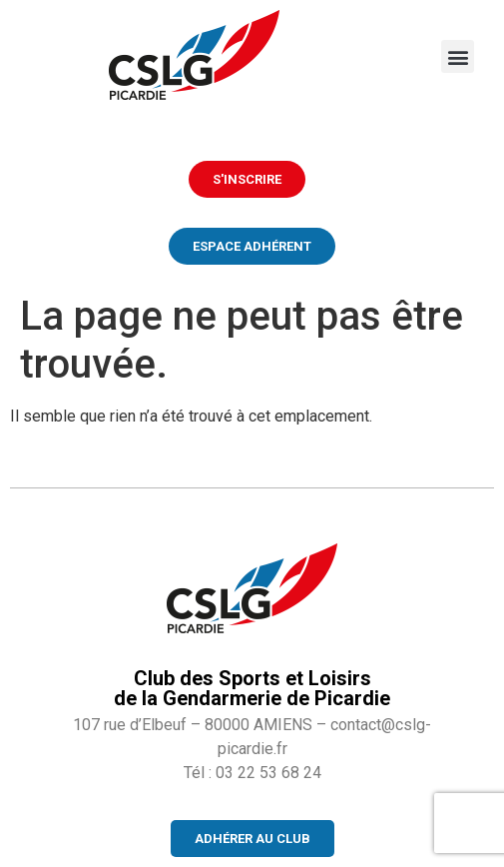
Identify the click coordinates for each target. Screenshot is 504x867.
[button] (458, 56)
